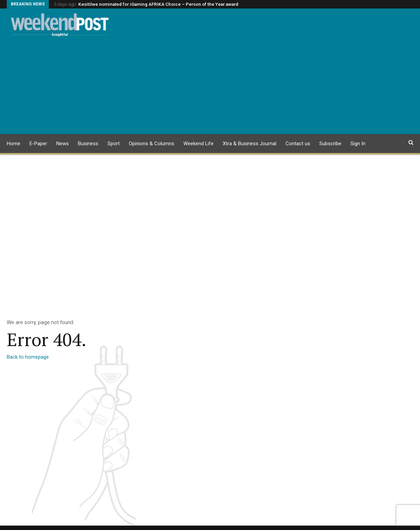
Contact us (298, 144)
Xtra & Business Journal (249, 144)
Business (88, 144)
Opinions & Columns (152, 144)
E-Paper (38, 144)
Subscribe (330, 144)
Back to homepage (28, 357)
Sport (114, 144)
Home (14, 144)
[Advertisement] (210, 87)
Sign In (358, 144)
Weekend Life (198, 144)
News (63, 144)
